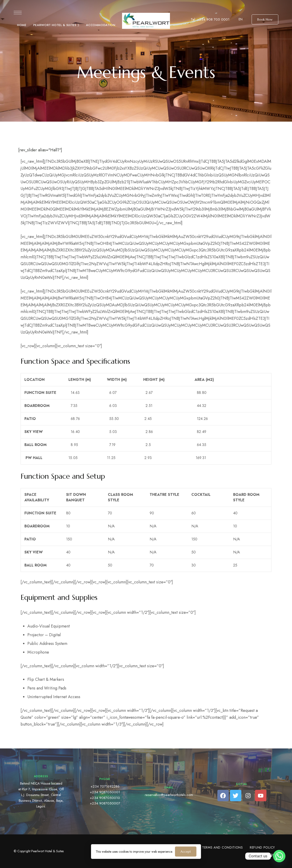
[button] (265, 19)
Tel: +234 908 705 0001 (210, 19)
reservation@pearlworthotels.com (169, 795)
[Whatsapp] (279, 856)
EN (241, 19)
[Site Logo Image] (146, 21)
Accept (186, 852)
